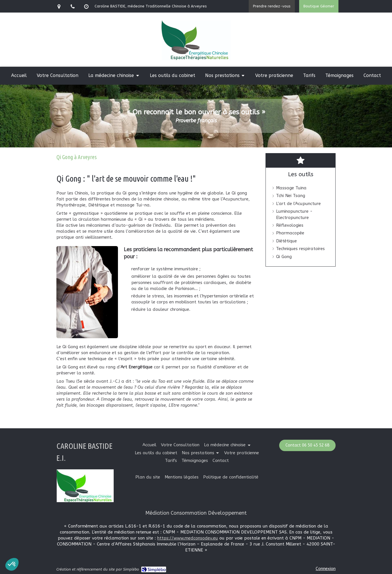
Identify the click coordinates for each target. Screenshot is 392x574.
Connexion (326, 569)
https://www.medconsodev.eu (188, 538)
